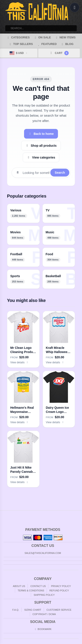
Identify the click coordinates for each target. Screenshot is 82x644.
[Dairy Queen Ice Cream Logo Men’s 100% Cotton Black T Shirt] (59, 399)
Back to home (41, 134)
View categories (41, 157)
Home (3, 514)
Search (60, 173)
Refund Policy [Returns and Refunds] (59, 590)
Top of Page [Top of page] (79, 514)
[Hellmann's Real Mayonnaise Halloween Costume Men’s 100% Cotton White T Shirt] (23, 399)
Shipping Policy (44, 595)
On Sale (42, 37)
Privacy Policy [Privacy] (61, 586)
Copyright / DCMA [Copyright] (44, 614)
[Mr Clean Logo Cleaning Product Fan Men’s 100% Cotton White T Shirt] (23, 339)
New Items (65, 37)
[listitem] (23, 213)
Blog (67, 44)
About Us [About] (19, 586)
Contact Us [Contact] (38, 586)
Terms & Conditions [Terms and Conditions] (31, 590)
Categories (18, 37)
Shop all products (41, 146)
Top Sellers (21, 44)
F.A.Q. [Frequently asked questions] (16, 610)
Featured (47, 44)
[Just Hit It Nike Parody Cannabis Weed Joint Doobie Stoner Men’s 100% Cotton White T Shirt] (23, 459)
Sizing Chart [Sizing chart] (33, 610)
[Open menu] (75, 7)
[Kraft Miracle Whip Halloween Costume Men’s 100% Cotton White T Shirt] (59, 339)
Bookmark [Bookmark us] (43, 629)
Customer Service (59, 610)
